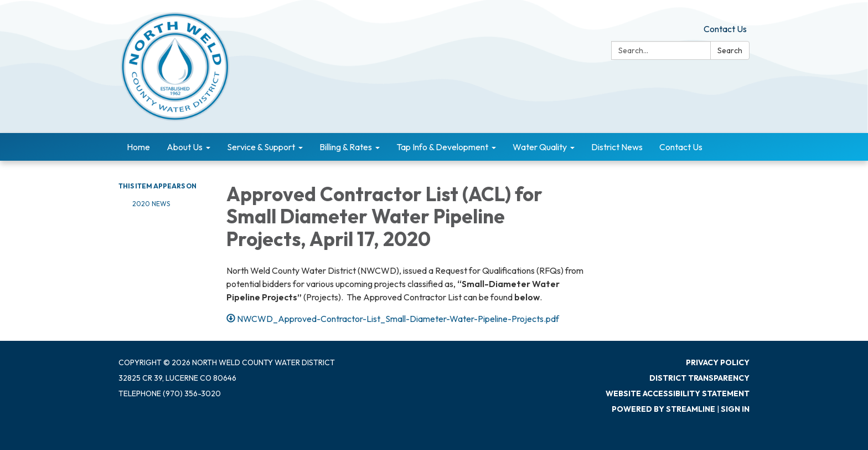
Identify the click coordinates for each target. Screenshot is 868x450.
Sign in (735, 409)
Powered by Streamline (663, 409)
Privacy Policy (718, 362)
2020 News (151, 204)
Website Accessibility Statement (678, 393)
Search (730, 50)
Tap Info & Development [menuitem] (442, 147)
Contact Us (725, 29)
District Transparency (699, 378)
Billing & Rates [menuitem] (346, 147)
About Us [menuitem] (185, 147)
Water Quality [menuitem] (540, 147)
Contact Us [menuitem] (681, 147)
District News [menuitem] (617, 147)
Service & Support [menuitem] (261, 147)
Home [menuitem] (138, 147)
